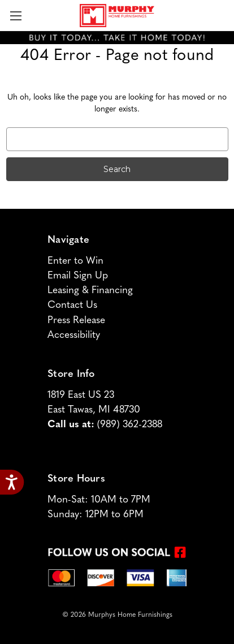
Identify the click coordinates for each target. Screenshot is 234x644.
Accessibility (74, 335)
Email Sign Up (78, 276)
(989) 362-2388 (130, 425)
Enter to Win (75, 261)
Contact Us (72, 305)
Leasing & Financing (90, 291)
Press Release (76, 321)
